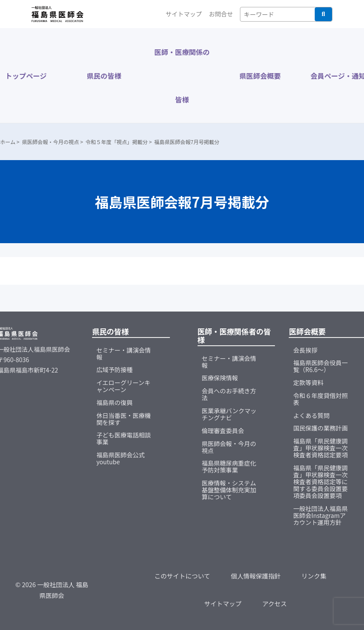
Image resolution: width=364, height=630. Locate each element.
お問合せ (221, 14)
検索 (323, 14)
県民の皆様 (104, 76)
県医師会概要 (260, 76)
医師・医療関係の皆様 (182, 76)
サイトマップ (184, 14)
